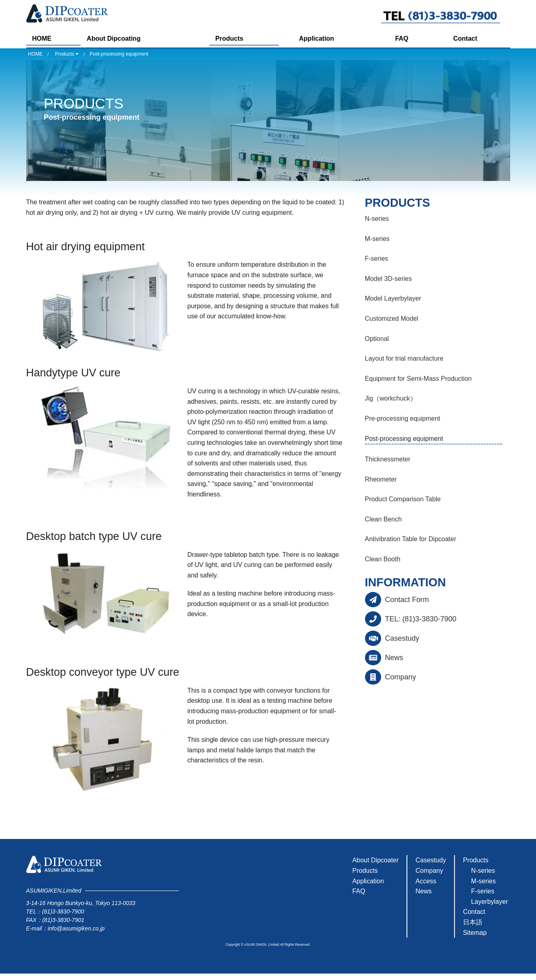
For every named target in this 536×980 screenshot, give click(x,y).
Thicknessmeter (388, 459)
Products (229, 38)
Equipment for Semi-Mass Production (418, 379)
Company (401, 677)
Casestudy (402, 638)
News (394, 658)
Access (426, 881)
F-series (377, 258)
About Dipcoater (376, 860)
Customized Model (392, 319)
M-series (377, 239)
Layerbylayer (490, 902)
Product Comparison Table (403, 499)
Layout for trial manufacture (404, 358)
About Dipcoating (114, 38)
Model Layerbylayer (393, 298)
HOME (42, 38)
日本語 (473, 922)
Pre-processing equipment (403, 418)
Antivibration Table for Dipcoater (411, 539)
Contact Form (407, 600)
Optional (377, 339)
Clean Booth (383, 559)
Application (316, 38)
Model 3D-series (388, 279)
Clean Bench (384, 519)
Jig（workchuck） (391, 398)
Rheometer (381, 479)
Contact (465, 38)
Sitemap (475, 933)
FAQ (402, 38)
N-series (377, 219)
